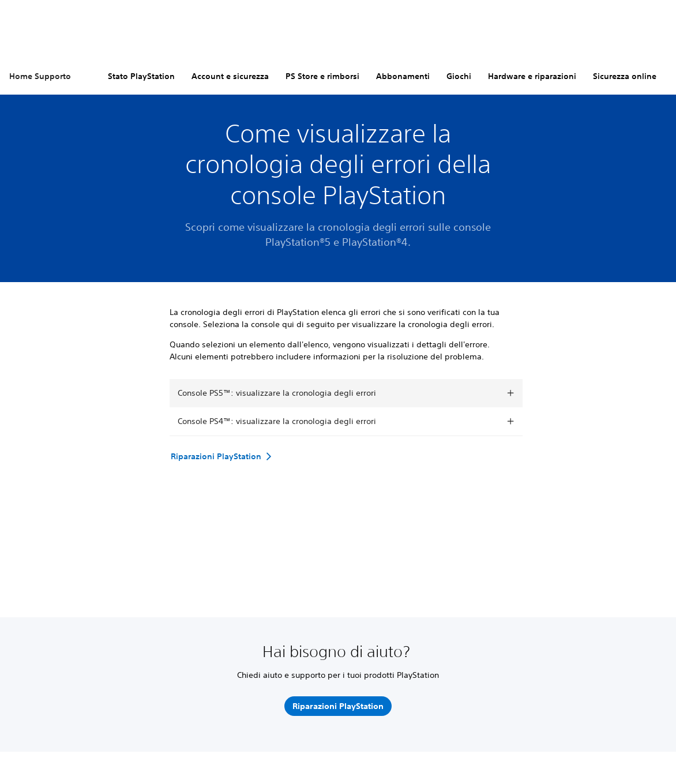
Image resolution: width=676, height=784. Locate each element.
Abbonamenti (403, 76)
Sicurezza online (625, 76)
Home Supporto (40, 76)
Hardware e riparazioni (532, 76)
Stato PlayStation (141, 76)
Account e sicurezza (230, 76)
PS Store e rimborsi (322, 76)
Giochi (459, 76)
